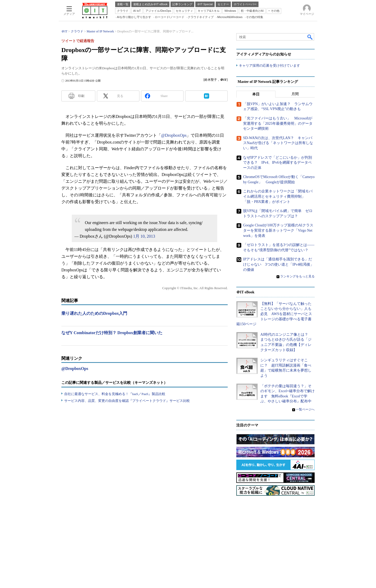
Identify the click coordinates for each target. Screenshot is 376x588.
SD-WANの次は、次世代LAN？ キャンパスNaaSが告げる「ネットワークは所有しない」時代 (278, 143)
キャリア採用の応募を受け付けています (269, 65)
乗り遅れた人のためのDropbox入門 (94, 313)
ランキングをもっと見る (297, 276)
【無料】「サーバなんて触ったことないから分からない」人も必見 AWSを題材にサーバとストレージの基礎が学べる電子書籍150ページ (274, 314)
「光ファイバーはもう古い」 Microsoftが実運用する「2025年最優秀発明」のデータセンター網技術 (278, 123)
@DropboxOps (174, 135)
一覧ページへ (305, 409)
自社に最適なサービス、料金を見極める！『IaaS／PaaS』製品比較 (115, 394)
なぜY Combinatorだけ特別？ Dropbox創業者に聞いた (112, 333)
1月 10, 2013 (144, 236)
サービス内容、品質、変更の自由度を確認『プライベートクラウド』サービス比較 (127, 401)
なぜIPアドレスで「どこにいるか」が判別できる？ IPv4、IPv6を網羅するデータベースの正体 (278, 163)
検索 (310, 37)
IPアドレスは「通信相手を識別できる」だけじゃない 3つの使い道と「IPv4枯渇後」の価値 (278, 264)
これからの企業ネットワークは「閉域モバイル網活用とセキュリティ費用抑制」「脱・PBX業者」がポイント (278, 196)
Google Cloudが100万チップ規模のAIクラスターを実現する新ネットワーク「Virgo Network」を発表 (278, 230)
